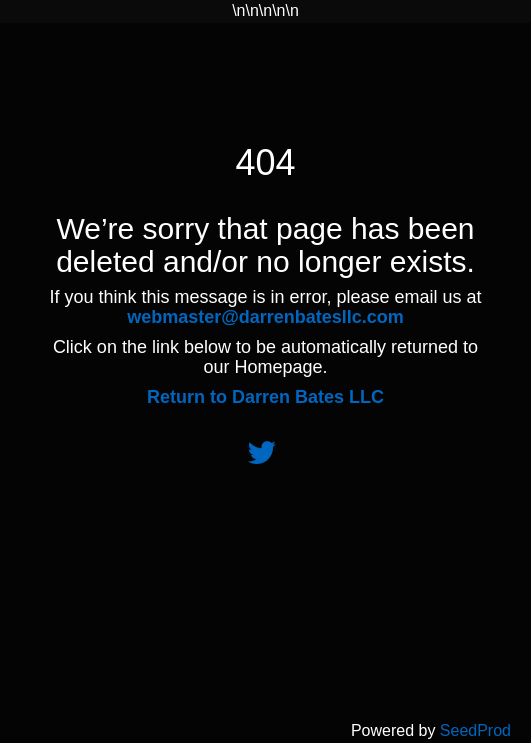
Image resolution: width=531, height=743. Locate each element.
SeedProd (475, 730)
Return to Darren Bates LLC (265, 397)
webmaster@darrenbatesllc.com (265, 317)
